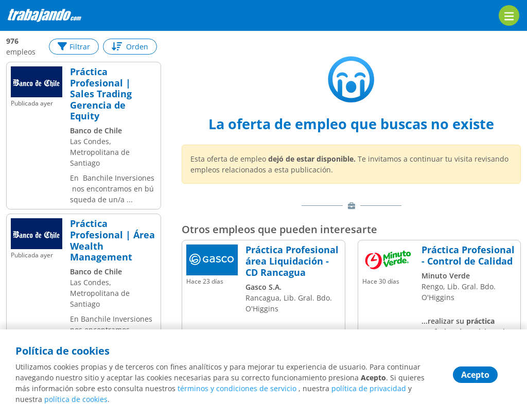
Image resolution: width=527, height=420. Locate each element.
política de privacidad (369, 388)
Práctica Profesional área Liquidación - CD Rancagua (292, 261)
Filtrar (74, 47)
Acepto (475, 375)
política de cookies (76, 399)
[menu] (509, 15)
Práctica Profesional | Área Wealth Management (112, 240)
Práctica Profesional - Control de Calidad (468, 256)
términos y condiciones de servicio (237, 388)
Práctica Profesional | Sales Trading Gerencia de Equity (101, 94)
